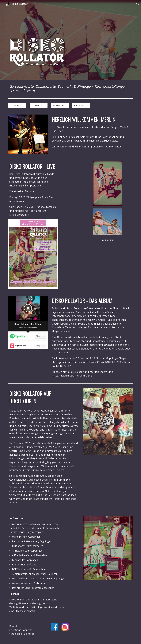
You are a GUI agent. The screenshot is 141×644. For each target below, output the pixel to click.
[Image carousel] (108, 225)
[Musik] (38, 105)
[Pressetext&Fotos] (60, 105)
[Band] (17, 105)
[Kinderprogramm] (81, 105)
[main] (71, 88)
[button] (138, 4)
